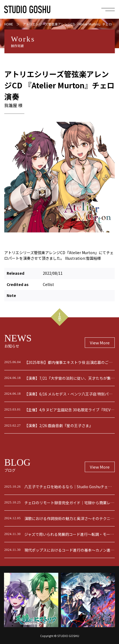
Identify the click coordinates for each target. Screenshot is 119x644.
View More (100, 343)
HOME (9, 24)
